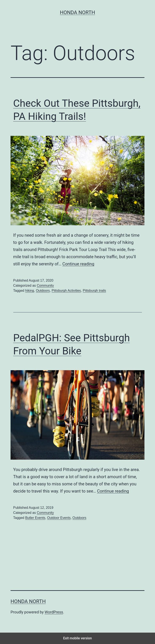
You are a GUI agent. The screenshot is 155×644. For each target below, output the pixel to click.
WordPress (54, 612)
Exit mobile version (77, 638)
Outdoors (43, 291)
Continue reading (78, 264)
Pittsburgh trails (94, 291)
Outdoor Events (59, 518)
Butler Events (35, 518)
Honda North (77, 12)
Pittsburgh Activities (66, 291)
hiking (30, 291)
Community (45, 286)
